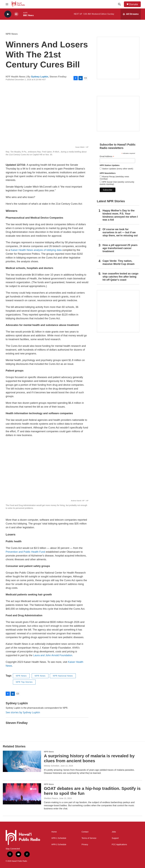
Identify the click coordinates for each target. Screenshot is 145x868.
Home (54, 832)
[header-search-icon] (119, 4)
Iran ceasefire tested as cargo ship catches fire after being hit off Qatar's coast (120, 277)
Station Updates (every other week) (117, 169)
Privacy (85, 845)
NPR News (12, 34)
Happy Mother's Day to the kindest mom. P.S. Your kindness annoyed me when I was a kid (120, 215)
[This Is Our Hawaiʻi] (118, 311)
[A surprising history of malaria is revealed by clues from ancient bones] (22, 761)
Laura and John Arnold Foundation (53, 655)
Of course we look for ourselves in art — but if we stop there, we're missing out (120, 232)
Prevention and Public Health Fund (25, 552)
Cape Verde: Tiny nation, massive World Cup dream (119, 262)
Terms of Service (89, 838)
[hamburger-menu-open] (7, 4)
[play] (8, 14)
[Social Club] (118, 114)
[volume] (16, 14)
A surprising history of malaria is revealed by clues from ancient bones (89, 758)
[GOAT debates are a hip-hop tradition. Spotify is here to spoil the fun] (22, 794)
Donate (134, 4)
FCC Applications (119, 845)
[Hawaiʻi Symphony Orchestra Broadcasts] (118, 58)
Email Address (107, 156)
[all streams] (131, 14)
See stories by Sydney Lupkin (23, 712)
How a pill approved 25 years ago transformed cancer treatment (120, 248)
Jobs (114, 832)
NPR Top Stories (24, 682)
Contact (85, 832)
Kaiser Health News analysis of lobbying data (36, 250)
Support (115, 838)
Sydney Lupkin (40, 77)
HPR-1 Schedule (59, 838)
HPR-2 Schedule (59, 845)
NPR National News (63, 676)
